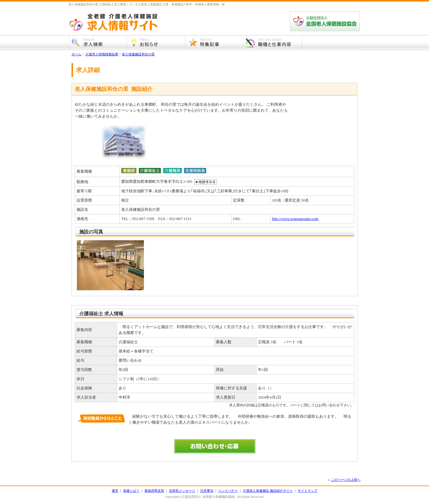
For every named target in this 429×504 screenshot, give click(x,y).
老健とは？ (131, 491)
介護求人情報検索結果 (102, 54)
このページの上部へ (346, 480)
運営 (115, 491)
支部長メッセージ (182, 491)
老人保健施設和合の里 (138, 54)
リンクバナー (228, 491)
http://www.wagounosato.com (295, 219)
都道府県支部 (154, 491)
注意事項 (207, 491)
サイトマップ (307, 491)
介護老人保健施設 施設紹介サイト (268, 491)
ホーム (76, 54)
